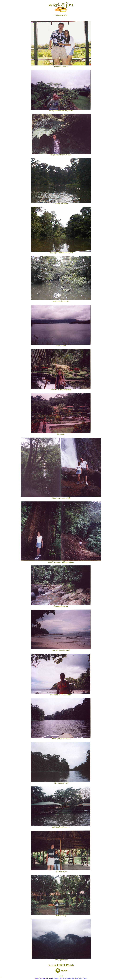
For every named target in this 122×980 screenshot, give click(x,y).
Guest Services (79, 978)
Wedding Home (39, 978)
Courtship (51, 978)
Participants (63, 978)
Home (61, 976)
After (73, 978)
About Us (45, 978)
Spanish (85, 978)
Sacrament (57, 978)
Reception (69, 978)
